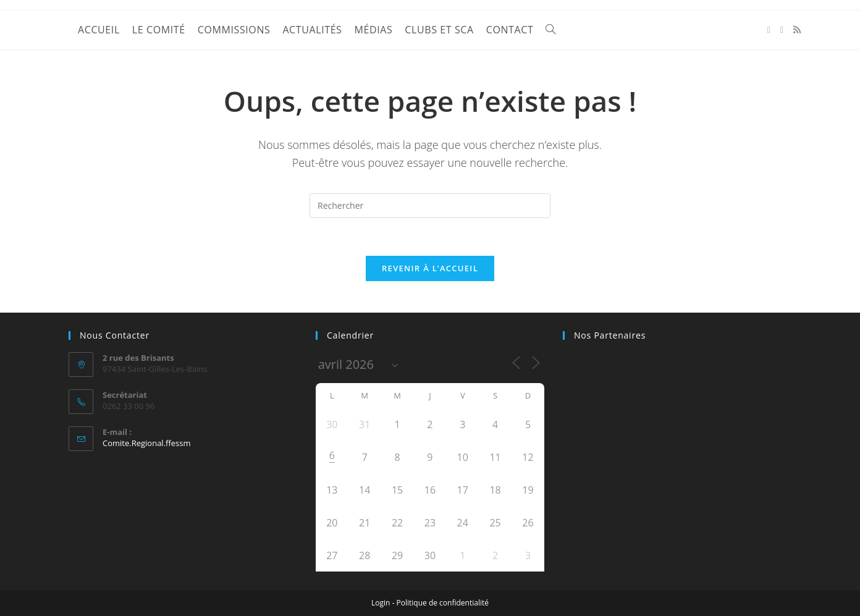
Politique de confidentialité (443, 603)
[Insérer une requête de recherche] (430, 206)
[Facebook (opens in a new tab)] (769, 30)
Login (381, 603)
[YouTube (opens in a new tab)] (782, 30)
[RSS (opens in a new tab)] (797, 30)
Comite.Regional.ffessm (147, 443)
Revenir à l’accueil (430, 268)
